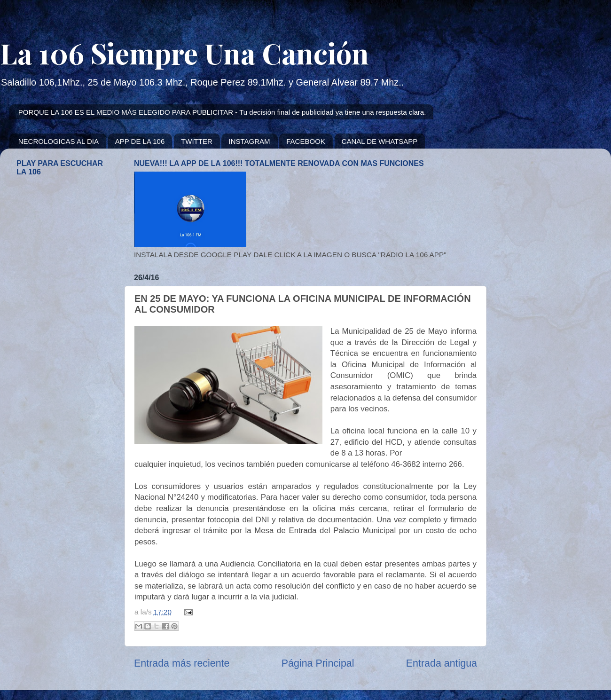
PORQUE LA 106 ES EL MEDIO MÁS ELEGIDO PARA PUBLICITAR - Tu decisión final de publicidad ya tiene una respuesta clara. (222, 112)
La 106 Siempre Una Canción (184, 53)
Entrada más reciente (182, 663)
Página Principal (318, 663)
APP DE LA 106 (140, 141)
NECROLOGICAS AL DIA (59, 141)
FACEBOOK (306, 141)
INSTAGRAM (249, 141)
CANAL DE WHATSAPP (380, 141)
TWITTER (197, 141)
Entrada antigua (442, 663)
